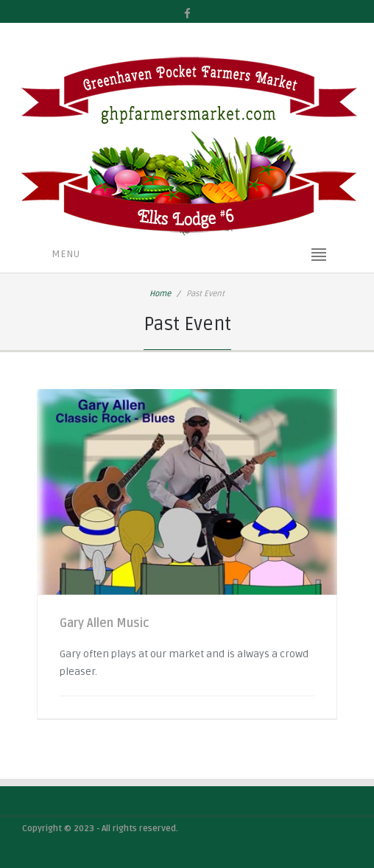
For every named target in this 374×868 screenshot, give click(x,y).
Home (160, 294)
